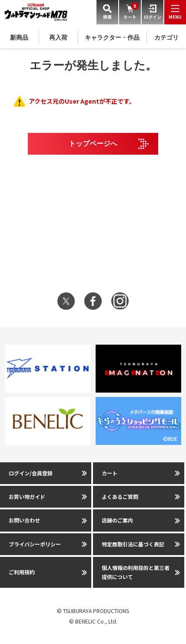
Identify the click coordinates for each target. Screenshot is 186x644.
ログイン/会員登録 (31, 473)
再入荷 (58, 37)
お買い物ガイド (27, 497)
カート (110, 473)
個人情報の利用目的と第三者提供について (136, 572)
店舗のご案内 (117, 520)
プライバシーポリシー (35, 544)
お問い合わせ (24, 520)
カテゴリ (166, 37)
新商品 (19, 37)
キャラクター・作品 (112, 37)
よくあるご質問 (120, 497)
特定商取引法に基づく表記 (133, 544)
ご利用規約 (22, 572)
